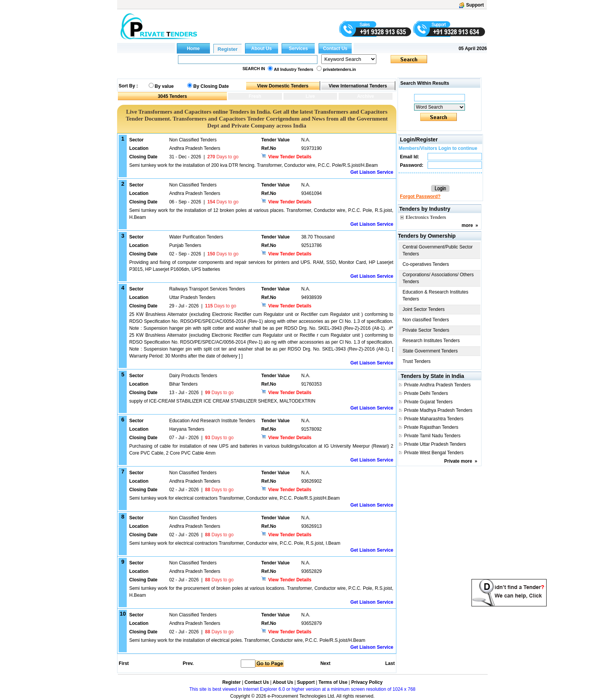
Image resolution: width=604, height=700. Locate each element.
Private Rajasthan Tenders (431, 427)
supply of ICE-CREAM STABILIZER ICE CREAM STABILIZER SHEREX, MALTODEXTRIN (222, 401)
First (123, 663)
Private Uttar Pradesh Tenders (435, 444)
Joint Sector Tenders (424, 309)
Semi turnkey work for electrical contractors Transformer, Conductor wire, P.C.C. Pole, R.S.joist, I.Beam (235, 543)
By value (164, 86)
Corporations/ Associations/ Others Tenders (438, 278)
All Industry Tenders (294, 69)
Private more (458, 461)
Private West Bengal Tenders (434, 453)
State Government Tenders (430, 351)
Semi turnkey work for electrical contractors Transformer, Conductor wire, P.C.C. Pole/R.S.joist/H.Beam (234, 498)
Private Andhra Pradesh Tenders (437, 385)
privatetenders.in (339, 69)
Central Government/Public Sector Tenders (438, 250)
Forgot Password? (420, 196)
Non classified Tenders (426, 320)
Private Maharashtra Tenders (434, 419)
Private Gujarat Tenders (428, 402)
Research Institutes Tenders (431, 341)
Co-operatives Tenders (426, 264)
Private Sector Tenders (426, 330)
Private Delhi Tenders (426, 393)
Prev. (188, 663)
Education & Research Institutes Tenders (435, 295)
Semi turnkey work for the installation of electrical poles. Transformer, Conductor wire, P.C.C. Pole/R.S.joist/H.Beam (247, 640)
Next (325, 663)
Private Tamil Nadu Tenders (432, 436)
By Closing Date (211, 86)
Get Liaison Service (372, 172)
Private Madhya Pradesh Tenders (438, 410)
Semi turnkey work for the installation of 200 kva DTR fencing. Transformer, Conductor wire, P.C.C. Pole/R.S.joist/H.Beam (253, 165)
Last (390, 663)
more (467, 225)
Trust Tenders (417, 361)
